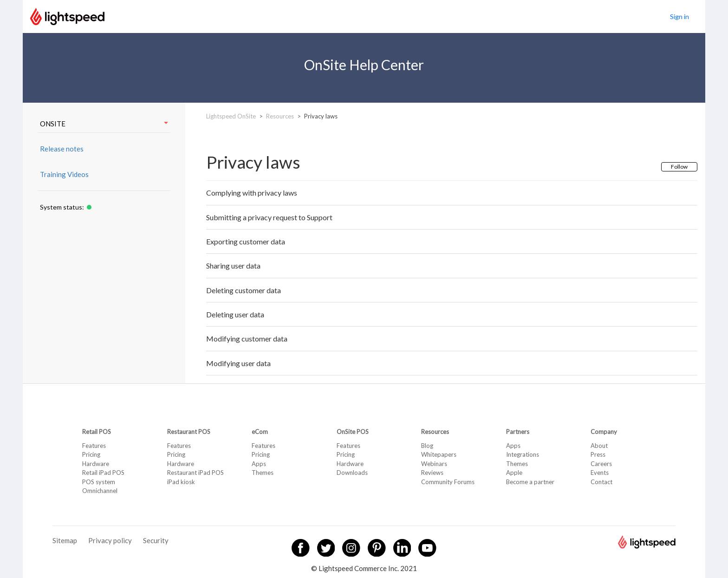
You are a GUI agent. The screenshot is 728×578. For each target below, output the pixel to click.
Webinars (434, 464)
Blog (427, 446)
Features (94, 446)
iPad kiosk (181, 482)
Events (600, 473)
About (599, 446)
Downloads (352, 473)
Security (156, 540)
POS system (99, 482)
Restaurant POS (189, 432)
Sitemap (65, 540)
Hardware (96, 464)
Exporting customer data (246, 241)
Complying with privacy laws (252, 193)
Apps (259, 464)
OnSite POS (353, 432)
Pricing (91, 454)
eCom (260, 432)
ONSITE (104, 124)
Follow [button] (679, 167)
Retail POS (97, 432)
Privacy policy (110, 540)
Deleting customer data (244, 290)
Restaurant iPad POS (195, 473)
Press (598, 454)
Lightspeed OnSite (231, 116)
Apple (514, 473)
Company (604, 432)
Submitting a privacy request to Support (269, 217)
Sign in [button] (679, 16)
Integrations (523, 454)
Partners (518, 432)
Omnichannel (100, 491)
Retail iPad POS (103, 473)
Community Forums (448, 482)
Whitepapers (439, 454)
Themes (263, 473)
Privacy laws (321, 116)
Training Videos (64, 174)
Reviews (432, 473)
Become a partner (530, 482)
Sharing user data (233, 266)
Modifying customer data (247, 338)
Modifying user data (238, 363)
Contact (601, 482)
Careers (601, 464)
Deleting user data (235, 314)
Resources (280, 116)
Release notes (62, 149)
